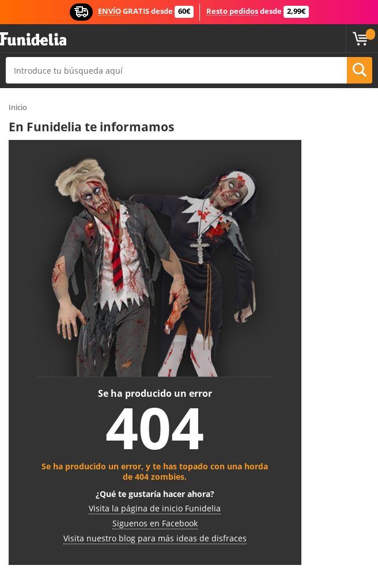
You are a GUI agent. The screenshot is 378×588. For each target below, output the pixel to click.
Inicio (18, 107)
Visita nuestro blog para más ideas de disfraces (155, 538)
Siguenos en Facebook (155, 523)
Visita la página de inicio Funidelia (155, 508)
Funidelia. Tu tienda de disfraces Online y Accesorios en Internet (33, 39)
